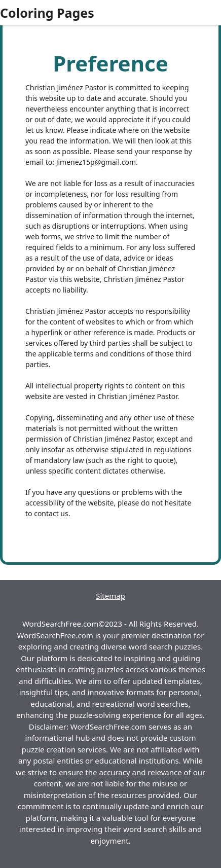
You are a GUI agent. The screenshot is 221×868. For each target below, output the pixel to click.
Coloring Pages (47, 13)
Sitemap (110, 596)
